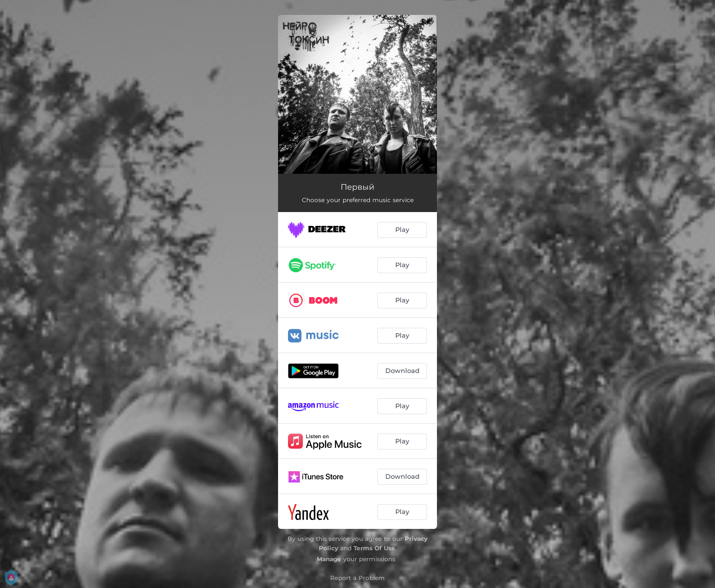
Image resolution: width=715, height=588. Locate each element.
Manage (329, 559)
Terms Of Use (374, 548)
